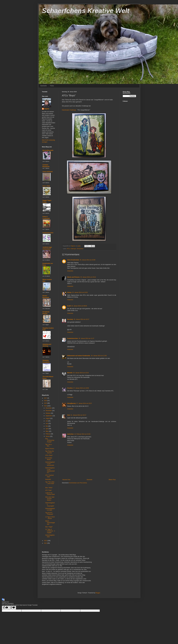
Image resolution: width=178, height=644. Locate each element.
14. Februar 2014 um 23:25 (82, 434)
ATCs (68, 249)
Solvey (69, 292)
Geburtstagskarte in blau (50, 509)
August (48, 418)
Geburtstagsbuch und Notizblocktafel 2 (50, 470)
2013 (46, 541)
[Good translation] (5, 608)
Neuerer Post (66, 480)
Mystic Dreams (50, 449)
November (49, 411)
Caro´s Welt (46, 186)
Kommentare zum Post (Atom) (78, 483)
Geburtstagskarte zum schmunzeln (50, 464)
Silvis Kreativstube (73, 260)
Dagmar (47, 109)
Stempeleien (80, 249)
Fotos (52, 86)
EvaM (69, 306)
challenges (73, 249)
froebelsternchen (73, 338)
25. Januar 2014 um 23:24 (88, 277)
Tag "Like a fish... (49, 445)
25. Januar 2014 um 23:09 (88, 260)
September (49, 416)
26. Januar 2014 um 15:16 (81, 373)
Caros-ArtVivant (48, 172)
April (47, 429)
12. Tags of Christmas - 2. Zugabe (50, 531)
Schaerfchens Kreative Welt (86, 11)
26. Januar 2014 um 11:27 (86, 338)
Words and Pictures (73, 277)
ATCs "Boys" (49, 455)
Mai (47, 426)
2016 (46, 401)
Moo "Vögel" (49, 527)
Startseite (44, 86)
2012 (46, 543)
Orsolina (70, 388)
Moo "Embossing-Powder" (50, 440)
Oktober (48, 413)
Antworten (70, 271)
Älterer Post (112, 480)
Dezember (49, 408)
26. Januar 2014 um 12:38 (99, 356)
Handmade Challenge (69, 110)
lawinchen (70, 434)
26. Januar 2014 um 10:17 (81, 319)
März (47, 431)
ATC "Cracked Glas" (49, 476)
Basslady (70, 319)
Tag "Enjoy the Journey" (50, 452)
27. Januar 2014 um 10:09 (81, 388)
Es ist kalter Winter (49, 459)
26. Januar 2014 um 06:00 (79, 306)
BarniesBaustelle (48, 150)
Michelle (70, 373)
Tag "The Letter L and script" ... (50, 484)
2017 (46, 398)
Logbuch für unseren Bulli (50, 494)
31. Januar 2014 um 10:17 (78, 415)
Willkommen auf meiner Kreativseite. (79, 356)
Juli (47, 421)
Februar (48, 434)
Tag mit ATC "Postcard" (49, 514)
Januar (48, 436)
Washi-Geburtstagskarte (50, 523)
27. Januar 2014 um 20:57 (84, 403)
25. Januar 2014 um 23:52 (80, 292)
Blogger (98, 593)
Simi (69, 415)
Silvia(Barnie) (72, 403)
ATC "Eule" (49, 490)
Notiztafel (48, 479)
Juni (47, 423)
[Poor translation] (13, 608)
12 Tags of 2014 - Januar (50, 518)
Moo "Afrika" (49, 488)
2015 (46, 403)
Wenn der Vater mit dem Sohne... (50, 499)
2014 (46, 406)
